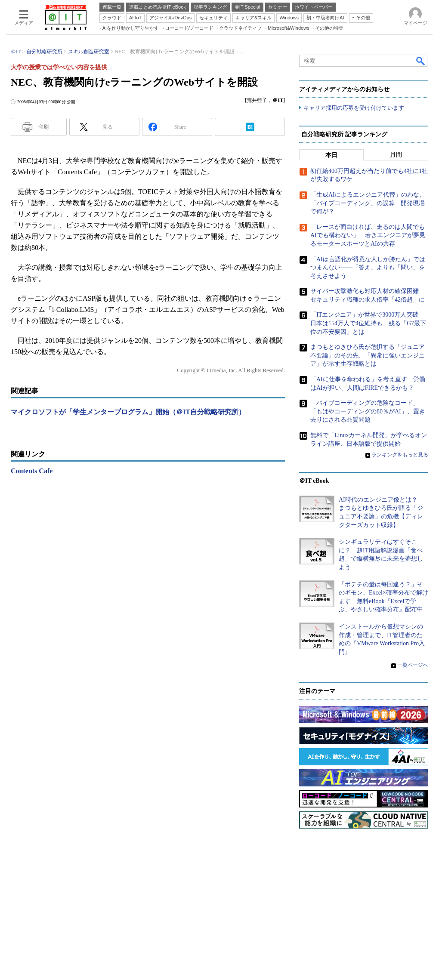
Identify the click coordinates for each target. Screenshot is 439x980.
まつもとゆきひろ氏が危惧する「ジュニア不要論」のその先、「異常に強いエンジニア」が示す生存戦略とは (368, 355)
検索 (421, 61)
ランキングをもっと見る (400, 455)
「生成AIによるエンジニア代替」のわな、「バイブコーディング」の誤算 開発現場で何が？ (368, 203)
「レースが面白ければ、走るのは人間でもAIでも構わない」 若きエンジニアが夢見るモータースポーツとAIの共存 (368, 235)
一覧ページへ (413, 665)
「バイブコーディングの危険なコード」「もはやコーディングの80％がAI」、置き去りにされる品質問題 (368, 411)
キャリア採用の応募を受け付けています (354, 108)
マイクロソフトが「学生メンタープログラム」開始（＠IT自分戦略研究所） (128, 412)
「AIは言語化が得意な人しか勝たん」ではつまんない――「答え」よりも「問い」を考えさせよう (368, 268)
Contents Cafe (32, 471)
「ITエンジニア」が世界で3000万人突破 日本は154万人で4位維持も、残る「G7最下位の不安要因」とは (368, 323)
